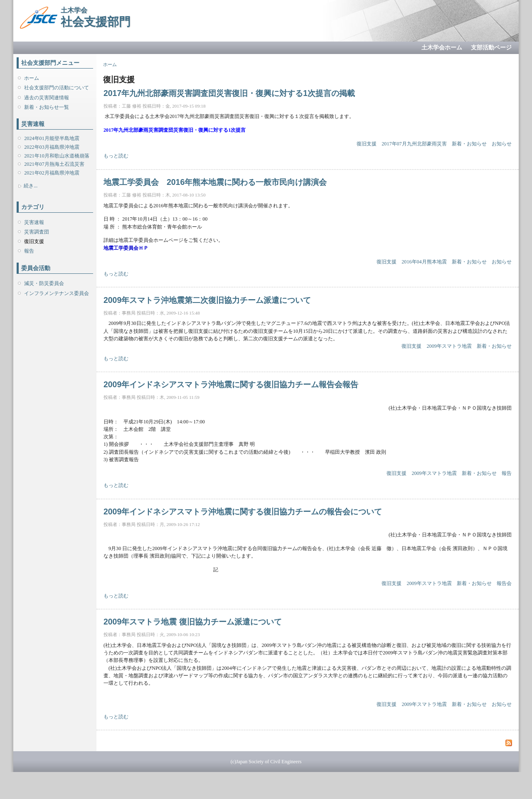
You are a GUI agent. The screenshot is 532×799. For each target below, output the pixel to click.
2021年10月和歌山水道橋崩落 (57, 156)
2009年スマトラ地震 (449, 346)
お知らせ (502, 144)
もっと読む (116, 156)
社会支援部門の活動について (57, 88)
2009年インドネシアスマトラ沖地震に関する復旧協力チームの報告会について (243, 511)
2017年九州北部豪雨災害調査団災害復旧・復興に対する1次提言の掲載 (229, 93)
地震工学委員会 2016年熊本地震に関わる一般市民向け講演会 (215, 182)
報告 (29, 251)
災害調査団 (37, 232)
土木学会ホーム (442, 48)
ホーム (32, 78)
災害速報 (34, 222)
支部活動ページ (491, 48)
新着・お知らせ (469, 144)
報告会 (504, 583)
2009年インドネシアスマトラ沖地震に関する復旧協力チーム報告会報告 (231, 384)
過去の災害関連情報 (47, 98)
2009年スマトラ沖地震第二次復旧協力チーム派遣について (207, 300)
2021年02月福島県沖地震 (52, 173)
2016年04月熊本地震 (424, 262)
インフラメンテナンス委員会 (57, 293)
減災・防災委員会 (44, 283)
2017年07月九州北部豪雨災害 (414, 144)
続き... (31, 186)
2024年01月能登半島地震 (52, 138)
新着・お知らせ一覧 (47, 107)
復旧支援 (34, 241)
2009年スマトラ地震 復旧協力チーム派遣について (193, 622)
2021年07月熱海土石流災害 (54, 164)
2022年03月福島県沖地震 (52, 147)
